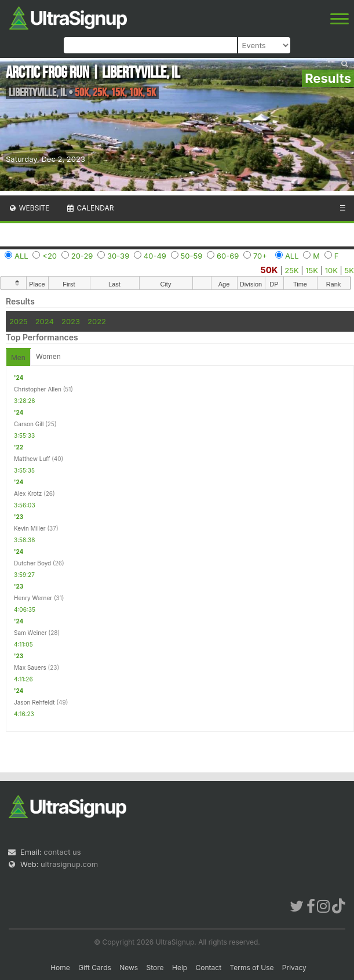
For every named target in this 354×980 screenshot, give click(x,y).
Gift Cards (95, 968)
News (129, 968)
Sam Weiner (30, 633)
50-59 (192, 256)
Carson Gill (29, 424)
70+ (260, 256)
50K (269, 270)
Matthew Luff (32, 459)
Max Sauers (30, 667)
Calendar (90, 208)
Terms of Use (251, 968)
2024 (45, 321)
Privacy (294, 968)
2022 (97, 321)
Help (180, 968)
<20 (50, 256)
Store (155, 968)
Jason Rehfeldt (34, 702)
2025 (19, 321)
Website (29, 208)
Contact (209, 968)
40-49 (155, 256)
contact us (62, 852)
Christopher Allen (38, 389)
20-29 (82, 256)
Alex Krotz (28, 493)
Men (18, 357)
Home (60, 968)
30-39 (118, 256)
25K (291, 270)
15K (312, 270)
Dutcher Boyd (32, 563)
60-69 (228, 256)
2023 (71, 321)
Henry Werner (33, 598)
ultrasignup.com (69, 864)
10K (331, 270)
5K (349, 270)
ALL (21, 256)
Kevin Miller (30, 528)
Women (48, 356)
